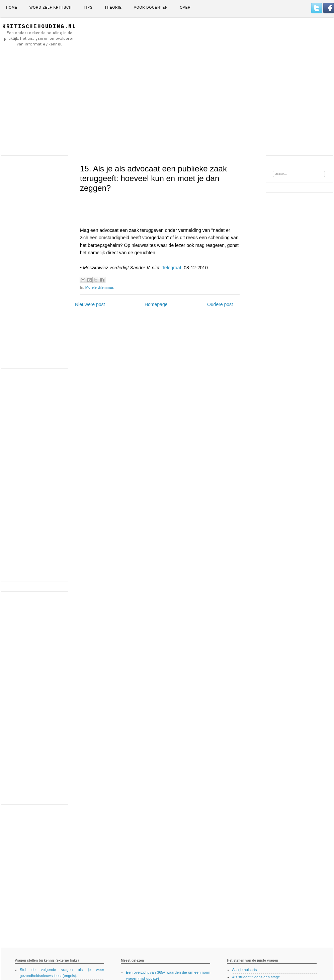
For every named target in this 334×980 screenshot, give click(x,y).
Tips (88, 8)
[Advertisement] (151, 85)
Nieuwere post (90, 304)
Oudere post (220, 304)
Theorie (113, 8)
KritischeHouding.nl (39, 27)
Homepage (156, 304)
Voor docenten (151, 8)
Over (185, 8)
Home (12, 8)
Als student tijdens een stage (256, 977)
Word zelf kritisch (51, 8)
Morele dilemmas (100, 287)
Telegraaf (172, 268)
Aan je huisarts (244, 970)
